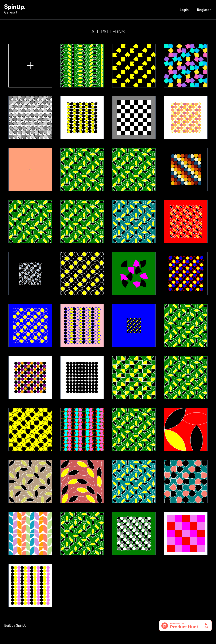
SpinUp (21, 626)
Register (204, 10)
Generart (15, 9)
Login (184, 10)
